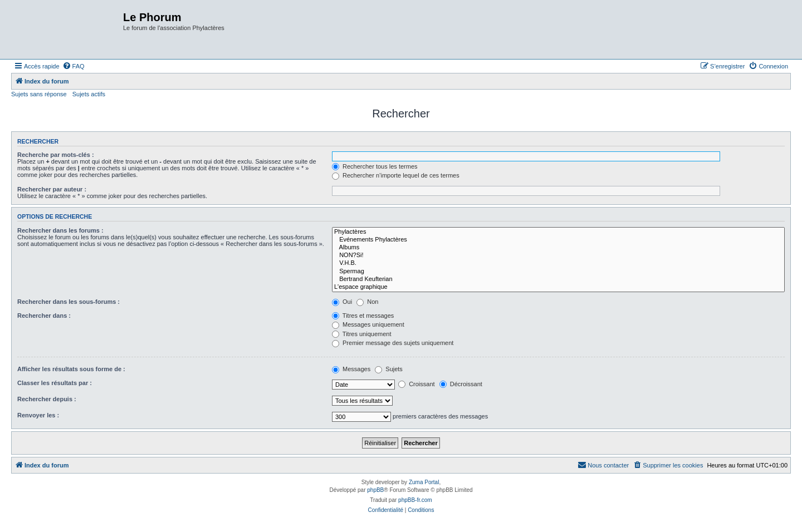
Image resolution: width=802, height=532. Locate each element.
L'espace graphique (558, 287)
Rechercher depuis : (47, 399)
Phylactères (558, 232)
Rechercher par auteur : (52, 189)
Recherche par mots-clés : (56, 155)
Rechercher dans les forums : (60, 230)
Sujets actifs (89, 94)
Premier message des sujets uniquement (393, 343)
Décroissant (461, 384)
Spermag (558, 272)
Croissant (417, 384)
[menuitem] (74, 66)
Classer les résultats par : (55, 383)
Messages (351, 369)
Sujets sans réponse (39, 94)
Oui (342, 302)
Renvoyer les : (38, 415)
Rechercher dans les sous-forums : (69, 302)
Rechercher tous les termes (375, 166)
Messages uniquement (368, 324)
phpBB (375, 490)
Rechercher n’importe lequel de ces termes (396, 175)
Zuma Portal (424, 482)
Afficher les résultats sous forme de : (71, 369)
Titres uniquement (362, 334)
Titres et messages (363, 316)
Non (367, 302)
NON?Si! (558, 255)
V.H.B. (558, 263)
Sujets (389, 369)
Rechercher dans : (44, 316)
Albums (558, 248)
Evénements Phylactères (558, 240)
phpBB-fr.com (415, 500)
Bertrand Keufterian (558, 279)
